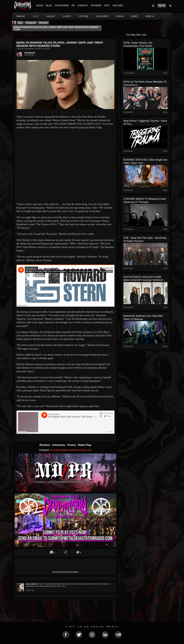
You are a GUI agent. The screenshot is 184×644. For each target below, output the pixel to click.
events (67, 16)
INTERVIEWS (62, 6)
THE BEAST (30, 53)
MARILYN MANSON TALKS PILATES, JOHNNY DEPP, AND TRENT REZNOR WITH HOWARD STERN (56, 28)
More (150, 16)
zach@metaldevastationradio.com (71, 450)
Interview (43, 23)
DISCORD (118, 6)
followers (102, 16)
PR (73, 6)
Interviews (59, 445)
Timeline (21, 16)
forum (120, 16)
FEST (107, 6)
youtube (83, 16)
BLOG (49, 6)
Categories (31, 23)
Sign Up (162, 6)
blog (36, 16)
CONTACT (83, 6)
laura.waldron (32, 584)
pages (134, 16)
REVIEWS (96, 6)
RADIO (40, 6)
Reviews (45, 445)
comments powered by (65, 572)
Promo (72, 445)
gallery (51, 16)
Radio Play (85, 445)
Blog (20, 23)
